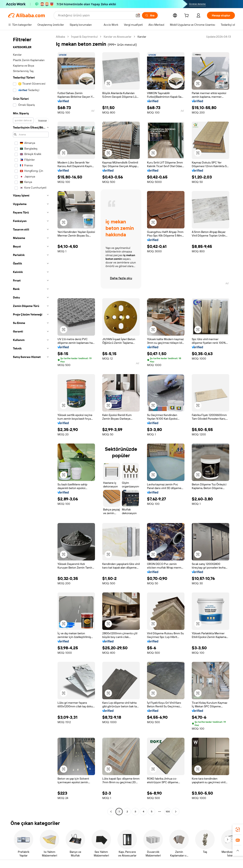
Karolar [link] (142, 37)
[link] (238, 830)
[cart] (187, 16)
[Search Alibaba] (95, 15)
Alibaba (60, 37)
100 (168, 812)
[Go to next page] (176, 812)
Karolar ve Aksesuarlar (118, 37)
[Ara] (150, 15)
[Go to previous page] (111, 812)
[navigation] (31, 425)
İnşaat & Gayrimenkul (84, 37)
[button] (138, 15)
